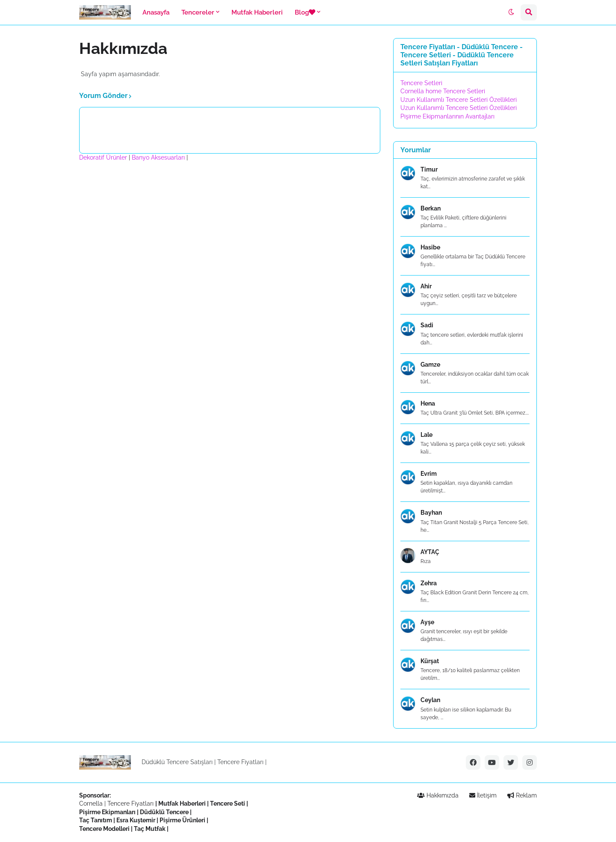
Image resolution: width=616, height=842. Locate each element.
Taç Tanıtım (96, 820)
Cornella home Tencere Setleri (443, 91)
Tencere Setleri (421, 83)
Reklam (522, 795)
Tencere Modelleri (104, 829)
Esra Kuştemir (136, 820)
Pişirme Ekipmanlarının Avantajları (447, 116)
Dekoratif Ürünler (104, 157)
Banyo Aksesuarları (159, 157)
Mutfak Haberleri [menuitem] (257, 12)
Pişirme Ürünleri (182, 820)
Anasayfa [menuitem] (156, 12)
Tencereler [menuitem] (198, 12)
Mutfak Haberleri (182, 803)
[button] (511, 12)
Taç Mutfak (150, 829)
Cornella (91, 803)
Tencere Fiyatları (240, 762)
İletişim (483, 795)
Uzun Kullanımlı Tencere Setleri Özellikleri (459, 100)
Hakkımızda (438, 795)
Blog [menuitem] (305, 12)
